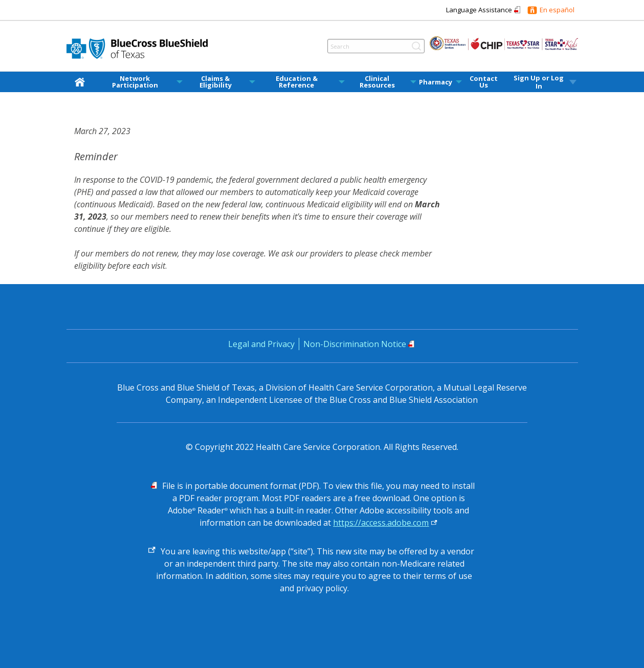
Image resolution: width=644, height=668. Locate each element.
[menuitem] (82, 82)
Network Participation (135, 82)
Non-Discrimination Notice (355, 344)
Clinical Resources (377, 82)
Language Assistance (479, 10)
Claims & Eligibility (216, 82)
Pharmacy (436, 82)
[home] (82, 82)
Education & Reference (297, 82)
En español (557, 10)
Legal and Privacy (261, 344)
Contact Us (484, 82)
